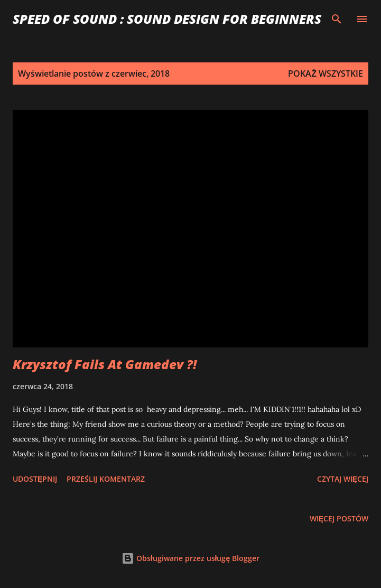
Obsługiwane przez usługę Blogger (191, 558)
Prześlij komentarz (106, 479)
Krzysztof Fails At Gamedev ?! (105, 364)
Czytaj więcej (343, 479)
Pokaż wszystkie (326, 73)
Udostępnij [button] (35, 479)
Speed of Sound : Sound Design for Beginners (167, 19)
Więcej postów (339, 518)
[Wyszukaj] (337, 19)
